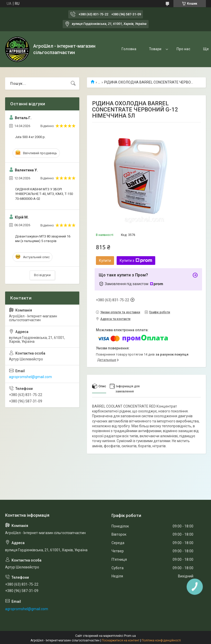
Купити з (136, 261)
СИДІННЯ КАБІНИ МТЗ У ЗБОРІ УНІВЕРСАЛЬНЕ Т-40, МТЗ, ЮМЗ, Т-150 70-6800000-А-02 (44, 194)
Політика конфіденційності (161, 640)
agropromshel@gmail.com (30, 377)
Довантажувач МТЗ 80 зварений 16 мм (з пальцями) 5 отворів (43, 239)
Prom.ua (130, 636)
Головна (129, 49)
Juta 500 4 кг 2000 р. (30, 137)
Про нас (183, 49)
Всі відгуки (42, 275)
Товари (155, 49)
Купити (105, 261)
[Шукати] (73, 84)
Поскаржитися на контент (121, 640)
